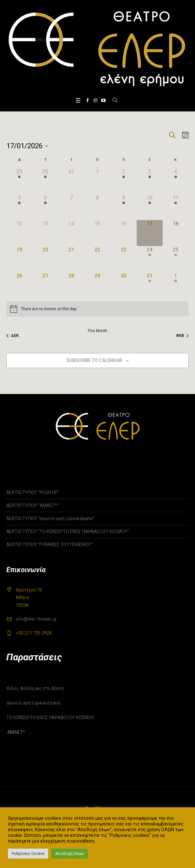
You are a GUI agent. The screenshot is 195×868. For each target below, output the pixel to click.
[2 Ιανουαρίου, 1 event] (124, 181)
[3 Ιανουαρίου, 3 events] (150, 181)
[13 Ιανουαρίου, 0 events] (45, 233)
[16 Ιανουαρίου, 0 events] (124, 233)
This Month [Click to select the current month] (97, 331)
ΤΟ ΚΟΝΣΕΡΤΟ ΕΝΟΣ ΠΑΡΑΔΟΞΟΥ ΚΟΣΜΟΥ (50, 718)
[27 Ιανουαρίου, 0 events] (45, 285)
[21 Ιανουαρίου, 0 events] (71, 259)
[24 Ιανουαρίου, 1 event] (150, 259)
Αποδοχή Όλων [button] (70, 854)
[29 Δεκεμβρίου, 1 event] (19, 181)
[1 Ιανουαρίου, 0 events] (97, 181)
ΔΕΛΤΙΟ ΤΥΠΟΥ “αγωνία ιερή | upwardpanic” (51, 518)
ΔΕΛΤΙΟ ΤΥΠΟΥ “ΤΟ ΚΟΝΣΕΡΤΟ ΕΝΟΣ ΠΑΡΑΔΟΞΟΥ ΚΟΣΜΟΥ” (68, 531)
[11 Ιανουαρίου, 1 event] (176, 207)
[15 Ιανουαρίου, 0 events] (97, 233)
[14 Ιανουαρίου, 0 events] (71, 233)
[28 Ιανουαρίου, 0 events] (71, 285)
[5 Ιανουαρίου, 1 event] (19, 207)
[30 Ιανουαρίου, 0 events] (124, 285)
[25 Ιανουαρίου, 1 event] (176, 259)
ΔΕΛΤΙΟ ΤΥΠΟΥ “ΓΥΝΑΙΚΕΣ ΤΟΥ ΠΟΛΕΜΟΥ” (50, 544)
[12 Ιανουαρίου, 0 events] (19, 233)
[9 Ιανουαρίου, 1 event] (124, 207)
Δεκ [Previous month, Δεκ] (13, 335)
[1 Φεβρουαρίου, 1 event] (176, 285)
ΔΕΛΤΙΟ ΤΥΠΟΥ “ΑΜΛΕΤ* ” (40, 505)
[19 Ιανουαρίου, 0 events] (19, 259)
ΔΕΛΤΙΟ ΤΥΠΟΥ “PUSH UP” (33, 492)
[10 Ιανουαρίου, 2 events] (150, 207)
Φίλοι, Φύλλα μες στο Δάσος (36, 688)
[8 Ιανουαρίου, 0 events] (97, 207)
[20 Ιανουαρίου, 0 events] (45, 259)
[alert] (97, 309)
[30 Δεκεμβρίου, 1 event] (45, 181)
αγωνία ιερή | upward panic (34, 703)
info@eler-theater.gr (36, 619)
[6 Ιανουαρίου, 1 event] (45, 207)
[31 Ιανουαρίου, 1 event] (150, 285)
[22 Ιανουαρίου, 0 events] (97, 259)
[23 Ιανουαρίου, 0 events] (124, 259)
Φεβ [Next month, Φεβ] (182, 335)
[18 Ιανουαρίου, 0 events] (176, 233)
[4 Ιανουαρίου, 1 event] (176, 181)
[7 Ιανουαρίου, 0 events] (71, 207)
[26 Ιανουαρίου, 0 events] (19, 285)
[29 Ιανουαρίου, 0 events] (97, 285)
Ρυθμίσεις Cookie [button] (28, 854)
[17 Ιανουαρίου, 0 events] (150, 233)
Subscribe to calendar (94, 360)
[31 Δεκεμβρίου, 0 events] (71, 181)
